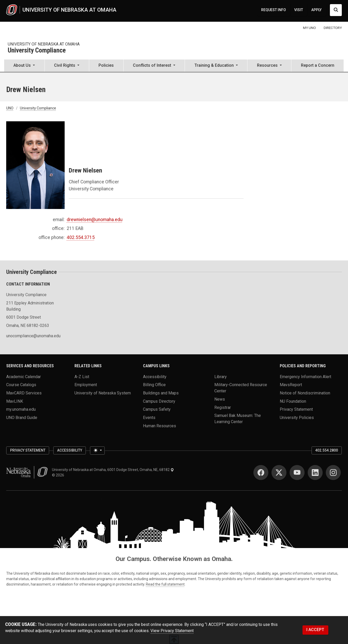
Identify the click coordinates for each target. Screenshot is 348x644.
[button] (24, 66)
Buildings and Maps (161, 393)
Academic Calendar (24, 376)
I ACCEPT (315, 630)
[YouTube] (297, 473)
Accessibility (155, 376)
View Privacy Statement (172, 631)
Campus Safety (157, 409)
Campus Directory (159, 401)
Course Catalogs (21, 385)
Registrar (223, 407)
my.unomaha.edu (21, 409)
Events (149, 418)
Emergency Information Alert (305, 376)
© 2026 (59, 475)
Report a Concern (318, 65)
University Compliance (37, 51)
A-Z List (82, 376)
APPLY (316, 10)
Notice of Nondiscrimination (305, 393)
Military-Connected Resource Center (241, 388)
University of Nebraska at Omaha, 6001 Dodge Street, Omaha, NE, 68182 (113, 470)
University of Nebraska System (103, 393)
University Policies (297, 418)
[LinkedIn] (315, 473)
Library (221, 376)
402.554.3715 (81, 237)
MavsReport (291, 385)
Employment (86, 385)
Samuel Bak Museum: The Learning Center (238, 419)
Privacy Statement (296, 409)
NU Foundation (293, 401)
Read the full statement (165, 584)
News (220, 399)
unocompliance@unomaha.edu (33, 336)
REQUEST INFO (274, 10)
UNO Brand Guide (22, 418)
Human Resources (160, 426)
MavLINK (15, 401)
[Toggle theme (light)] (97, 451)
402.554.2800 (327, 450)
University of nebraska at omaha (44, 44)
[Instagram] (333, 473)
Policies (106, 65)
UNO (10, 108)
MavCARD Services (24, 393)
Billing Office (154, 385)
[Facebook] (261, 473)
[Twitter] (279, 473)
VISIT (299, 10)
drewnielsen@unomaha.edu (95, 220)
